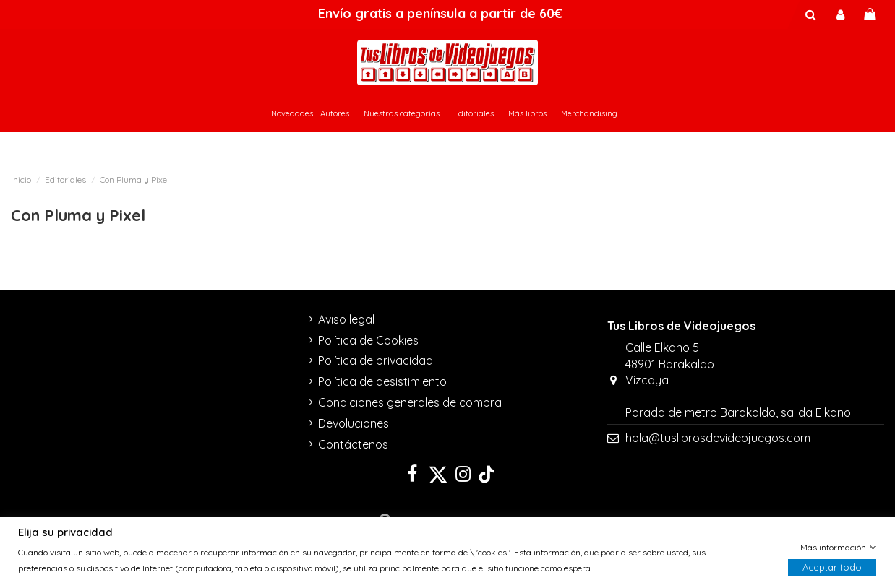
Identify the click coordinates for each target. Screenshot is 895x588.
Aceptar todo (832, 568)
